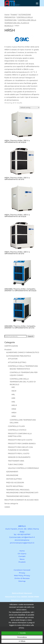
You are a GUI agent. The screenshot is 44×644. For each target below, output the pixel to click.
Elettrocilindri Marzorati (22, 593)
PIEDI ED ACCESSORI (15, 483)
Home (7, 15)
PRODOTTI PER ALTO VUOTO (20, 440)
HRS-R (14, 405)
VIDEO (7, 507)
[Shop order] (29, 108)
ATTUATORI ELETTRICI (17, 362)
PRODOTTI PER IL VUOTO (19, 454)
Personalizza (22, 637)
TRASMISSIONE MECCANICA (18, 496)
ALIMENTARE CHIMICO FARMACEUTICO (23, 352)
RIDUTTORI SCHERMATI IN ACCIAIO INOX (21, 500)
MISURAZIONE (12, 475)
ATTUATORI (13, 359)
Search (31, 336)
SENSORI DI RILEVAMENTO (19, 457)
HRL (13, 394)
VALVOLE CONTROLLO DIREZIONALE (23, 468)
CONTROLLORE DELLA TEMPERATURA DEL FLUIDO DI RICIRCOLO (20, 23)
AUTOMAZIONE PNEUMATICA (18, 356)
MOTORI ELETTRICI (14, 479)
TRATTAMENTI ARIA (16, 461)
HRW (14, 416)
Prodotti (14, 15)
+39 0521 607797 (24, 535)
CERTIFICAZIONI (11, 346)
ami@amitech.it (28, 537)
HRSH (14, 413)
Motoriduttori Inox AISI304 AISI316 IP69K (22, 597)
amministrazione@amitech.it (22, 543)
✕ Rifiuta (22, 641)
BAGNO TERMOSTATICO (20, 369)
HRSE (14, 409)
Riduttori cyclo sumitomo (22, 600)
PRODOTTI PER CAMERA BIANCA (22, 444)
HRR (13, 398)
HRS (13, 402)
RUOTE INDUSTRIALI (15, 486)
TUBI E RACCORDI (16, 464)
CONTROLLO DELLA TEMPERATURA (23, 366)
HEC (13, 387)
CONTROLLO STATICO (17, 430)
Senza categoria (11, 503)
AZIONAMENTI (12, 472)
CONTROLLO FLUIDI (16, 426)
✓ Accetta (22, 633)
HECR (14, 391)
